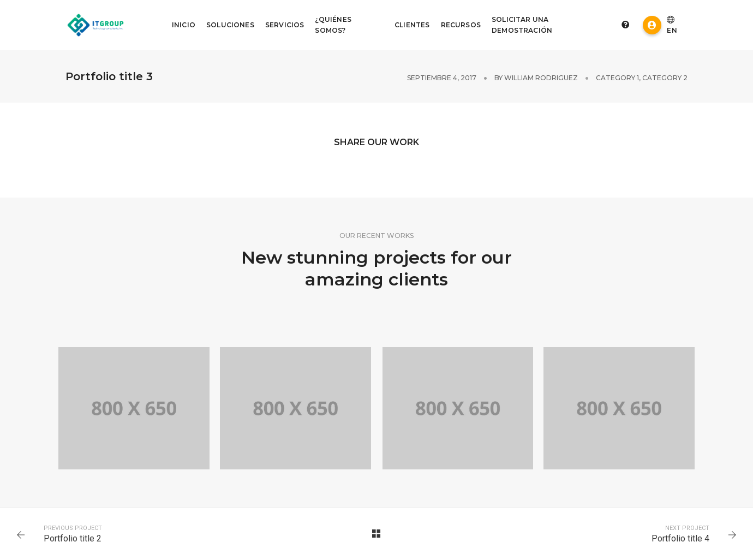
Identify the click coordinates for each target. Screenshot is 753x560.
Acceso (652, 25)
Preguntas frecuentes (625, 25)
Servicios (285, 25)
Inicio (184, 25)
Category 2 (665, 78)
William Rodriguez (541, 78)
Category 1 (617, 78)
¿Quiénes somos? (333, 25)
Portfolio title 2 (73, 538)
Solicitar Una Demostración (522, 25)
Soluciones (230, 25)
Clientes (412, 25)
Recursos (461, 25)
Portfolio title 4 (680, 538)
